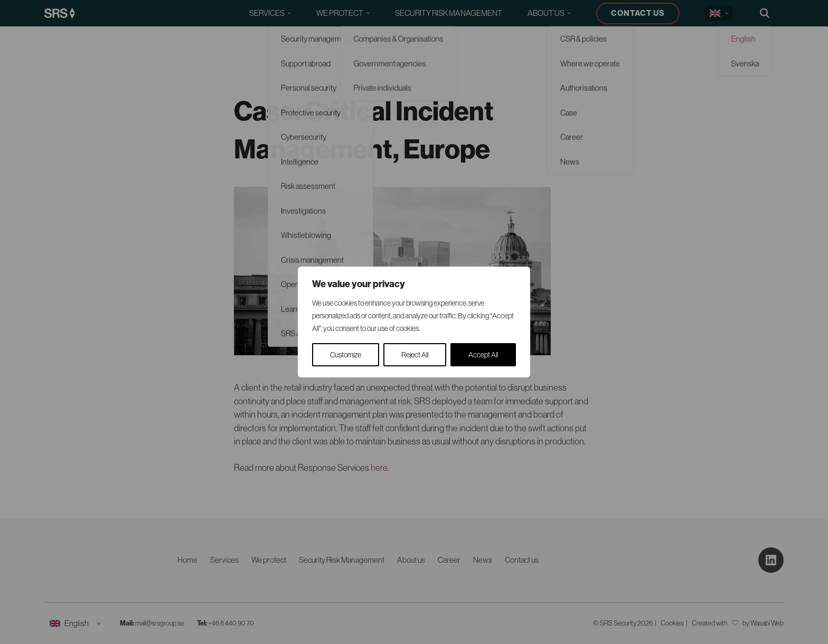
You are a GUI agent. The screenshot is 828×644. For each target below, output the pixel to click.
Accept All (483, 355)
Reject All (415, 355)
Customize (346, 355)
